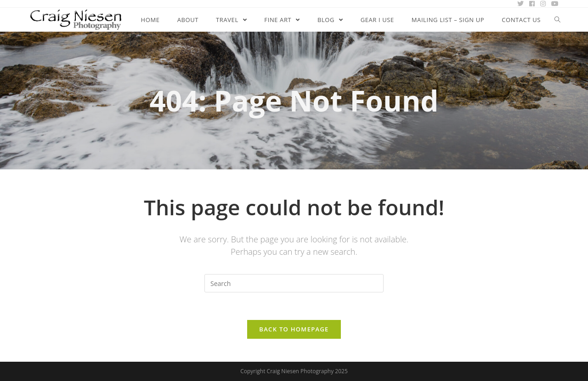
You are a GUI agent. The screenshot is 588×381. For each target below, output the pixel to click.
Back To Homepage (294, 329)
